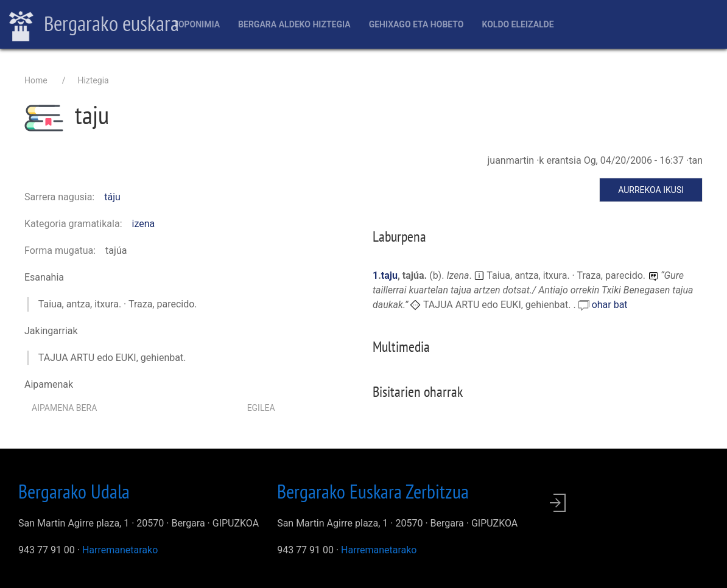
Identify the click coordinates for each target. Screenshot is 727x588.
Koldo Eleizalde (518, 24)
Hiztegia (93, 80)
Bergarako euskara (94, 25)
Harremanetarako (120, 550)
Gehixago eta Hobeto (416, 24)
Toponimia (196, 24)
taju (389, 275)
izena (144, 224)
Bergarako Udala (74, 491)
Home (36, 80)
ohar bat (610, 305)
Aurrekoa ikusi (651, 190)
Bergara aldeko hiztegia (294, 24)
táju (112, 197)
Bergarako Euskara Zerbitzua (373, 491)
